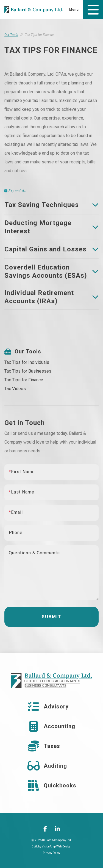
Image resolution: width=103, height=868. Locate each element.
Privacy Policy (51, 853)
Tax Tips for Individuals (27, 362)
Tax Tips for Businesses (28, 371)
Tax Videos (15, 389)
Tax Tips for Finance (24, 380)
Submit (52, 617)
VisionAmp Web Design (57, 846)
